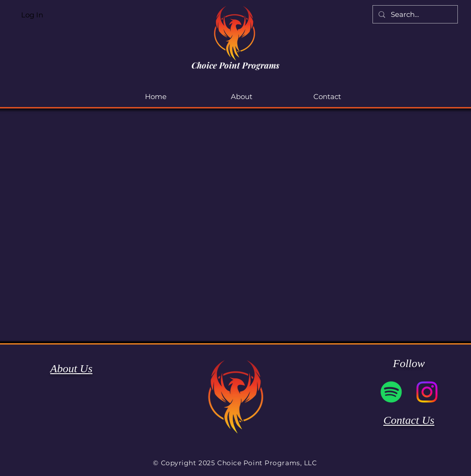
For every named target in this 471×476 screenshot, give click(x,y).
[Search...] (414, 14)
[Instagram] (427, 392)
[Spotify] (391, 392)
